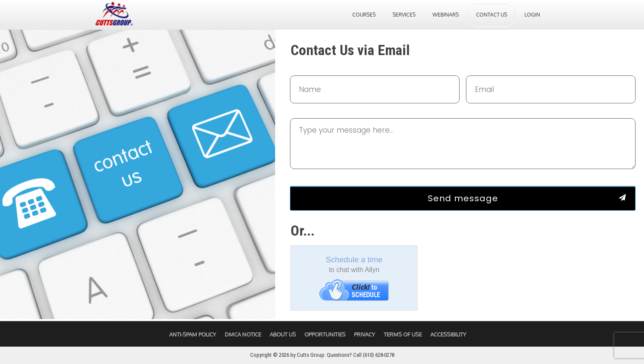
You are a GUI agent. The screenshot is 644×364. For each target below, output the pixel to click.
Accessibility (448, 334)
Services (404, 15)
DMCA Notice (243, 334)
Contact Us (492, 15)
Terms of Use (403, 334)
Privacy (365, 334)
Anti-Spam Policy (193, 334)
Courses (364, 15)
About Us (283, 334)
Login (532, 15)
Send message (463, 198)
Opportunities (325, 334)
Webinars (446, 15)
